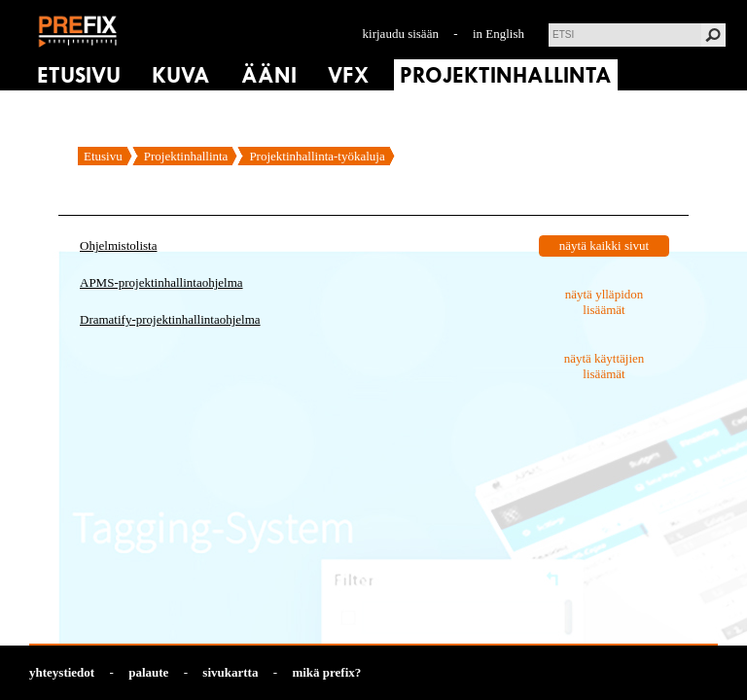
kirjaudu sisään (401, 34)
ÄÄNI (269, 76)
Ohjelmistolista (118, 245)
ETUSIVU (79, 76)
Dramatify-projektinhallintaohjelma (170, 319)
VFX (348, 76)
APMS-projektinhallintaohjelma (161, 282)
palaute (148, 672)
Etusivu (103, 156)
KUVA (181, 76)
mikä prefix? (326, 672)
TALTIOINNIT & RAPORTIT (165, 107)
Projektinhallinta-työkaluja (317, 156)
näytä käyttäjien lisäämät (605, 366)
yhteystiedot (62, 672)
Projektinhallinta (186, 156)
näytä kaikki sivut (604, 245)
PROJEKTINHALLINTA (506, 76)
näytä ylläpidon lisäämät (605, 302)
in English (498, 34)
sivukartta (230, 672)
